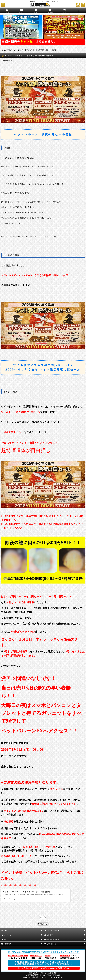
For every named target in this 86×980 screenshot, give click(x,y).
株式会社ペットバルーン (38, 973)
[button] (3, 5)
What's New (43, 924)
